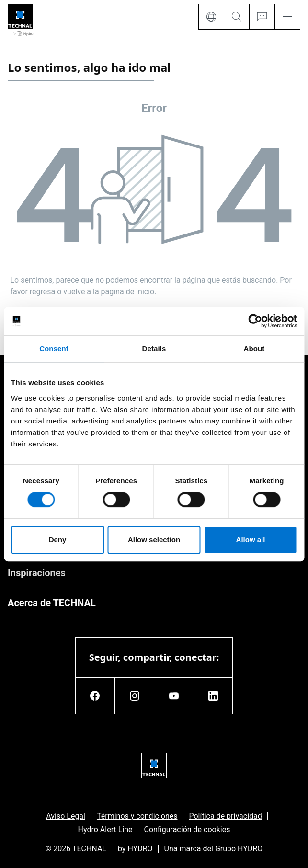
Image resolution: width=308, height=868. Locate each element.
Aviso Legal (66, 816)
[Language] (211, 17)
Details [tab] (154, 349)
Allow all (251, 540)
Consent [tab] (54, 349)
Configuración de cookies (187, 829)
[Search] (236, 17)
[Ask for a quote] (262, 17)
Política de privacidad (226, 816)
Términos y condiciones (137, 816)
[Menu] (287, 17)
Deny (58, 540)
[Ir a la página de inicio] (20, 21)
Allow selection (154, 540)
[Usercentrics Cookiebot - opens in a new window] (255, 321)
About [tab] (254, 349)
